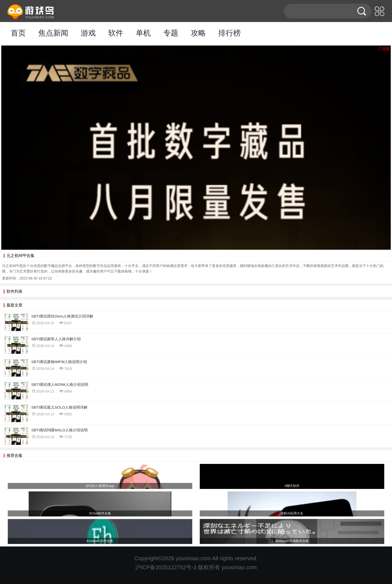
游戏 (88, 33)
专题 (171, 33)
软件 (116, 33)
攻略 (198, 33)
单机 (143, 33)
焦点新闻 (53, 33)
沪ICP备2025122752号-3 (166, 567)
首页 (18, 33)
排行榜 (229, 33)
